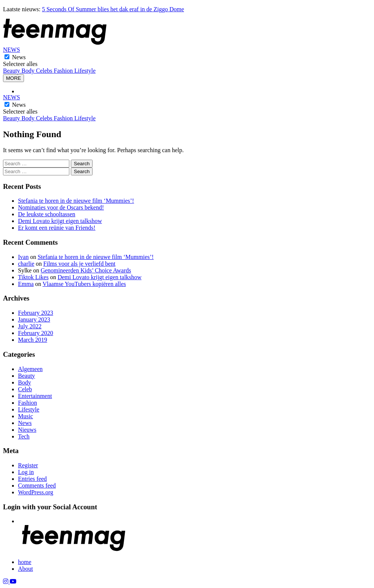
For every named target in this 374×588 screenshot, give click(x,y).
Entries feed (32, 479)
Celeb (25, 389)
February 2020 (36, 333)
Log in (26, 472)
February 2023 (36, 313)
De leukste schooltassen (47, 214)
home (25, 562)
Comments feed (37, 486)
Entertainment (35, 396)
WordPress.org (36, 492)
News (19, 57)
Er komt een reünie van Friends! (57, 228)
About (25, 569)
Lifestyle (85, 71)
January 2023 (34, 319)
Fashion (64, 71)
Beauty (12, 71)
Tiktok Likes (33, 277)
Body (29, 71)
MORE (13, 78)
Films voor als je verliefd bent (79, 264)
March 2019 (33, 340)
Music (25, 416)
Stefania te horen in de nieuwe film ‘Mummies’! (76, 201)
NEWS (11, 50)
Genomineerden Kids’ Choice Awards (86, 270)
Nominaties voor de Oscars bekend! (61, 207)
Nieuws (27, 430)
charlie (26, 264)
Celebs (45, 71)
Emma (26, 284)
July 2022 (30, 326)
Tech (24, 436)
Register (28, 465)
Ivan (23, 257)
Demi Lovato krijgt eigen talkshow (60, 221)
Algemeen (30, 369)
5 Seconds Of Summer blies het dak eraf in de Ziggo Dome (113, 9)
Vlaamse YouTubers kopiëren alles (84, 284)
